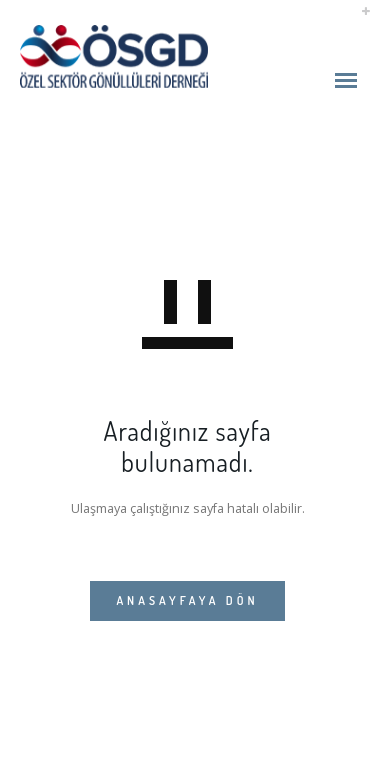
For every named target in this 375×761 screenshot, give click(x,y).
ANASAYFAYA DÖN (187, 600)
